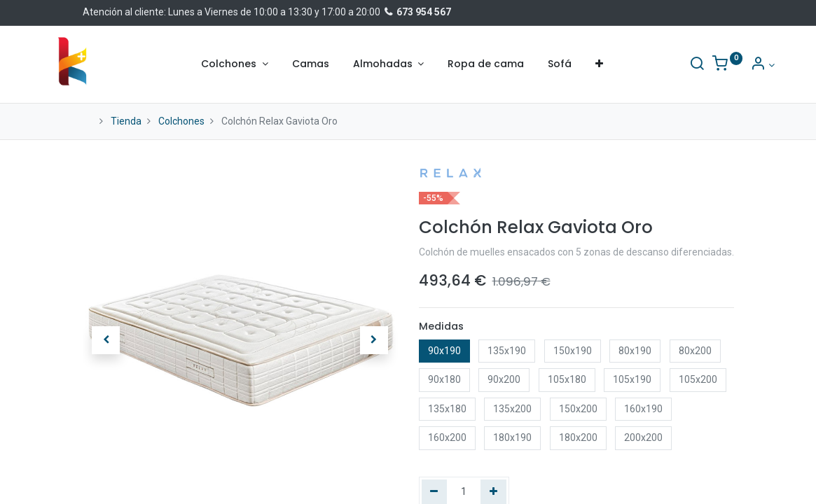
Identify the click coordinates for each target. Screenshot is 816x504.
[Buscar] (656, 65)
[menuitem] (311, 64)
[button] (599, 64)
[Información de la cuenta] (722, 65)
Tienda (126, 121)
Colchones (181, 121)
